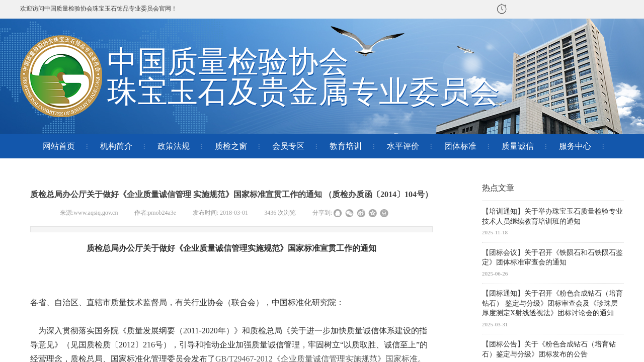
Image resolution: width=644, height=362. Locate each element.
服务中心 (575, 146)
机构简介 (116, 146)
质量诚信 (518, 146)
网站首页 (59, 146)
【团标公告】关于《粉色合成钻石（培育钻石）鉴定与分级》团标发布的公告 (549, 349)
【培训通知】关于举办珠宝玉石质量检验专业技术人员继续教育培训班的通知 (552, 216)
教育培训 (346, 146)
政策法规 (174, 146)
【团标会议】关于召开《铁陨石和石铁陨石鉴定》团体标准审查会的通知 (552, 258)
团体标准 (460, 146)
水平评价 (403, 146)
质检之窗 (231, 146)
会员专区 (288, 146)
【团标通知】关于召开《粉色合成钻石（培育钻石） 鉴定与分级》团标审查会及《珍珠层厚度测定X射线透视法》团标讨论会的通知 (552, 303)
